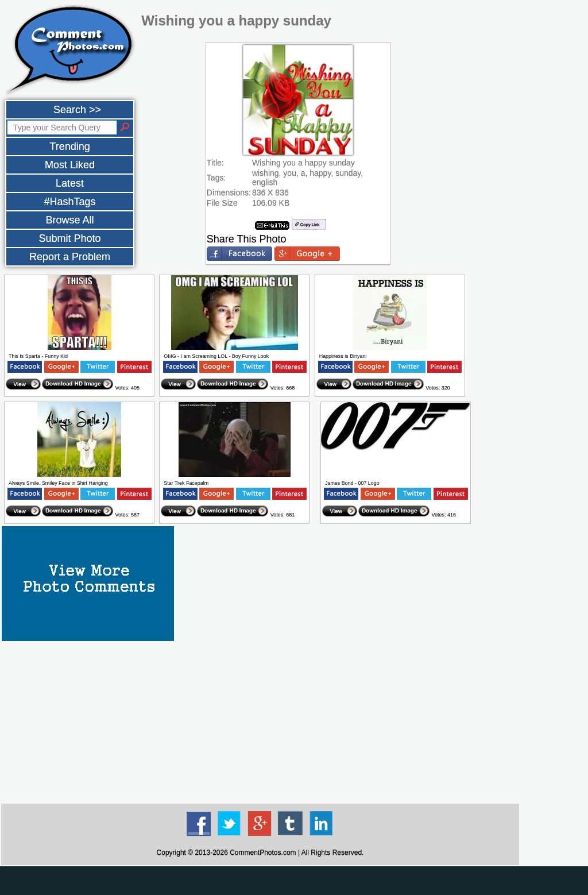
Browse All (69, 220)
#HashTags (69, 202)
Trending (69, 146)
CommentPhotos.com (263, 852)
